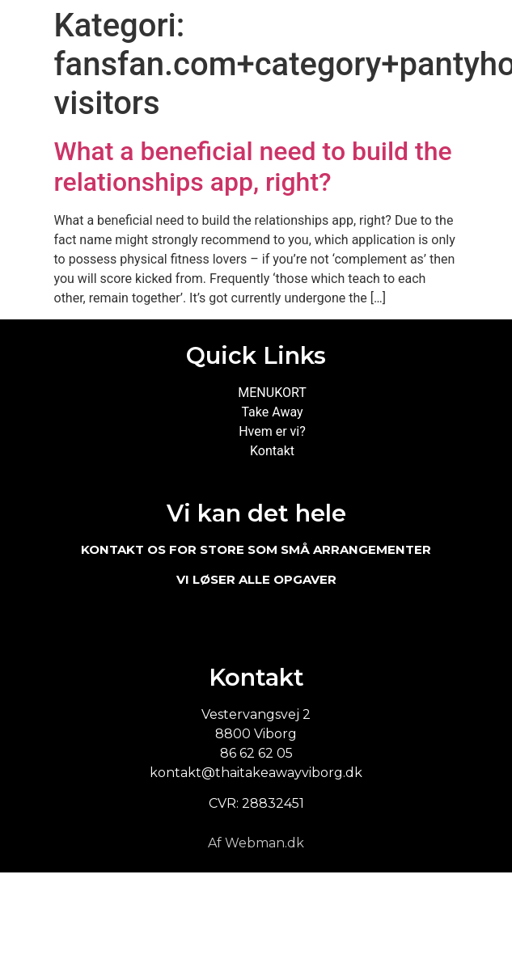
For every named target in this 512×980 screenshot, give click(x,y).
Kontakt (272, 451)
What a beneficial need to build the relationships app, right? (253, 167)
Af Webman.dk (256, 843)
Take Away (272, 412)
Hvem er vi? (272, 431)
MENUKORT (272, 393)
